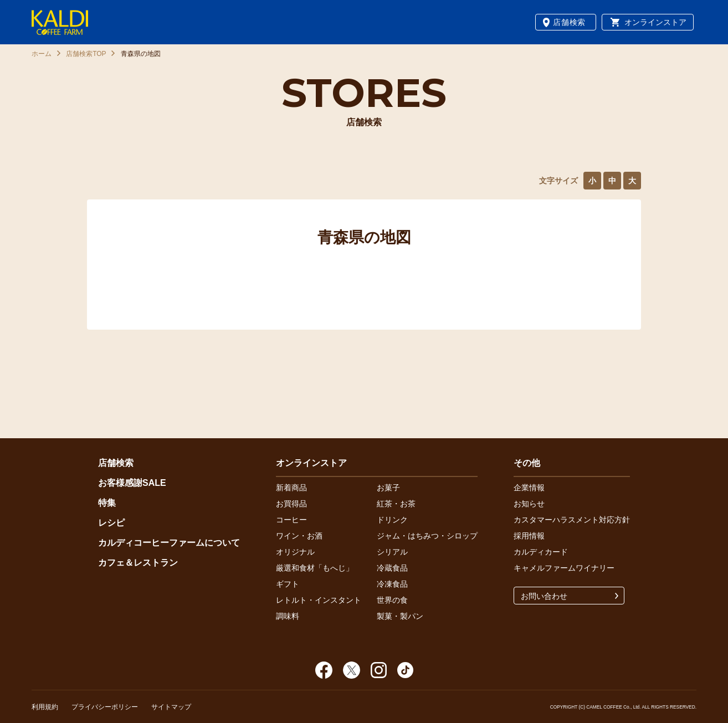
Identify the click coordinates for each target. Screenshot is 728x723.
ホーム (42, 54)
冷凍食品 (392, 584)
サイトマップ (171, 707)
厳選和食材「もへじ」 (315, 568)
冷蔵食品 (392, 568)
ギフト (288, 584)
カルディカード (541, 552)
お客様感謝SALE (132, 483)
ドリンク (392, 520)
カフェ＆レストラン (138, 563)
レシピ (111, 523)
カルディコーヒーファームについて (169, 543)
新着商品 (291, 488)
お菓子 (388, 488)
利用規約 (45, 707)
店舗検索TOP (86, 54)
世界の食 (392, 600)
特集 (107, 503)
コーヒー (291, 520)
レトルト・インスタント (319, 600)
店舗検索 (569, 22)
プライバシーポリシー (105, 707)
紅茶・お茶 (396, 504)
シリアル (392, 552)
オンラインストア (655, 22)
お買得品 (291, 504)
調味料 (288, 616)
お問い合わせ (544, 596)
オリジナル (295, 552)
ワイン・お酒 (299, 536)
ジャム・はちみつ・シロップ (427, 536)
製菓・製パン (400, 616)
